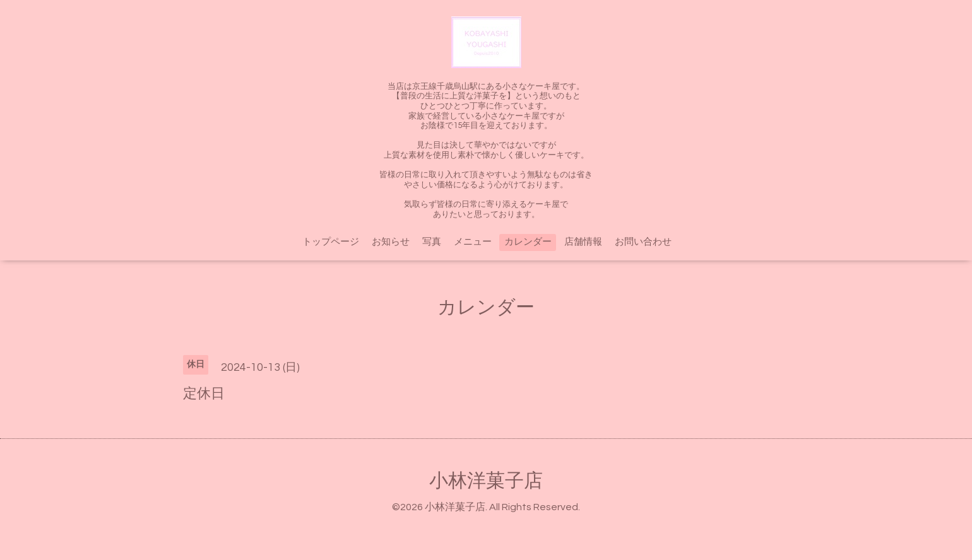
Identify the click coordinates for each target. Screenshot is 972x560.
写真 (432, 242)
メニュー (473, 242)
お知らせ (391, 242)
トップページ (331, 242)
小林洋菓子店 (486, 481)
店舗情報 (583, 242)
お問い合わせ (643, 242)
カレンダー (528, 242)
